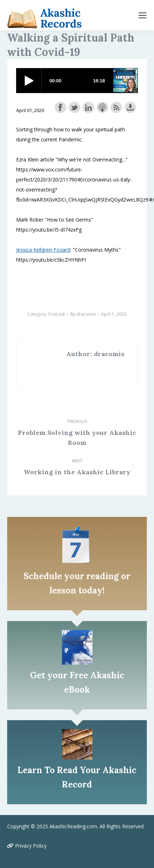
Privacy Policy (27, 846)
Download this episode (130, 107)
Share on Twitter (74, 107)
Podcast (57, 314)
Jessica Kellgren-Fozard (43, 250)
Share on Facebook (61, 107)
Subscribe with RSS (116, 107)
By (83, 314)
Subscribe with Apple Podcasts (102, 107)
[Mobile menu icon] (143, 15)
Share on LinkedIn (88, 107)
